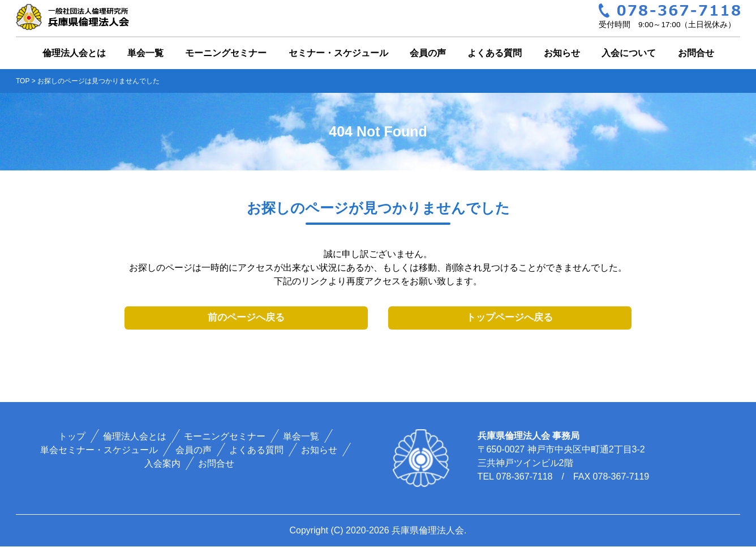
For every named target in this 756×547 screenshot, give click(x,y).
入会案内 (162, 464)
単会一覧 (145, 53)
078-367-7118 (525, 477)
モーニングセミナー (226, 53)
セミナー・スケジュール (338, 53)
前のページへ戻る (246, 318)
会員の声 (428, 53)
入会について (629, 53)
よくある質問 (495, 53)
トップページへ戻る (510, 318)
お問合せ (696, 53)
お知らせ (562, 53)
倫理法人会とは (74, 53)
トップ (72, 437)
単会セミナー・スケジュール (100, 450)
